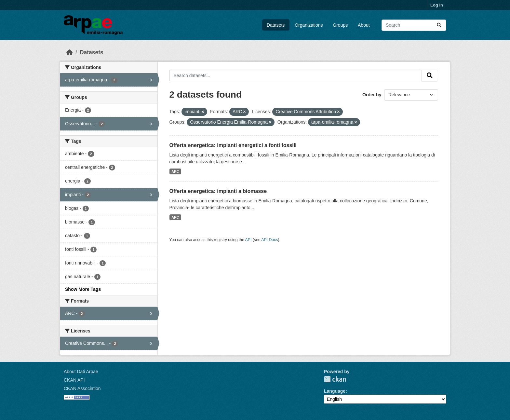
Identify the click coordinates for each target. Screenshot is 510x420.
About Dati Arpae (81, 372)
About (364, 25)
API (248, 240)
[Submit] (439, 25)
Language (335, 391)
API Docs (269, 240)
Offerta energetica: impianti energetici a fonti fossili (233, 145)
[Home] (70, 52)
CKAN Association (82, 388)
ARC (175, 171)
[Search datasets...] (414, 25)
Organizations (309, 25)
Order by (372, 95)
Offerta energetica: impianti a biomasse (218, 191)
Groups (340, 25)
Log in (437, 5)
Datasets (276, 25)
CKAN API (74, 380)
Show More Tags (83, 289)
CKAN (335, 379)
